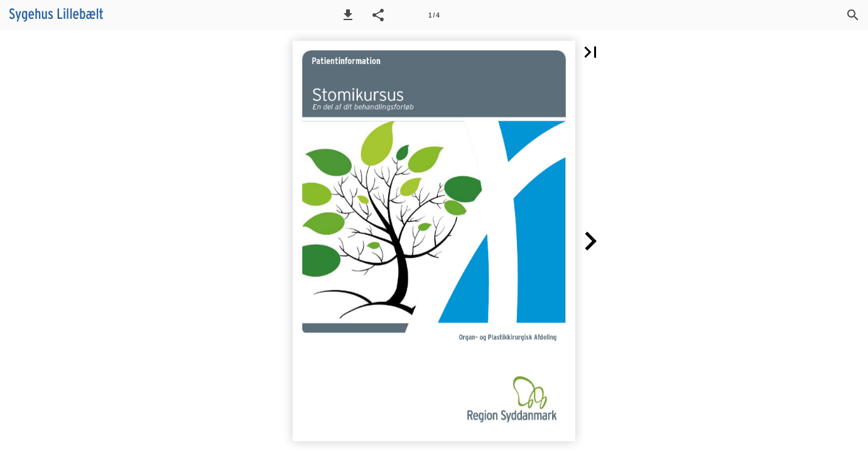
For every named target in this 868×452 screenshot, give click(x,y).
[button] (348, 15)
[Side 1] (434, 15)
